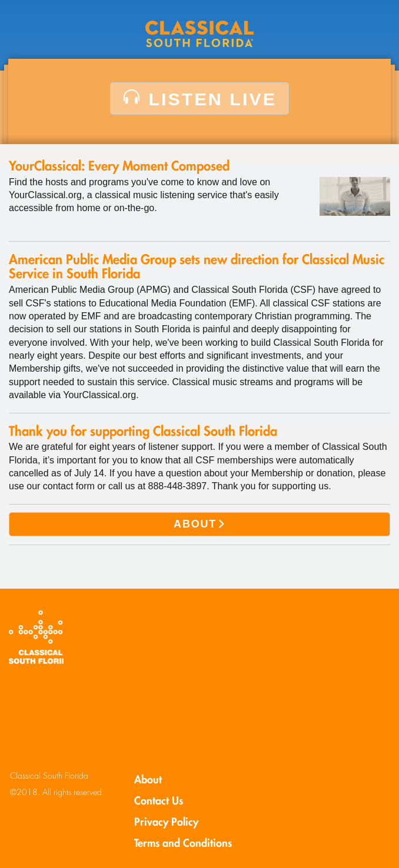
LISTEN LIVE (199, 99)
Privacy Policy (166, 822)
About (148, 779)
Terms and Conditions (183, 843)
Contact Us (159, 801)
